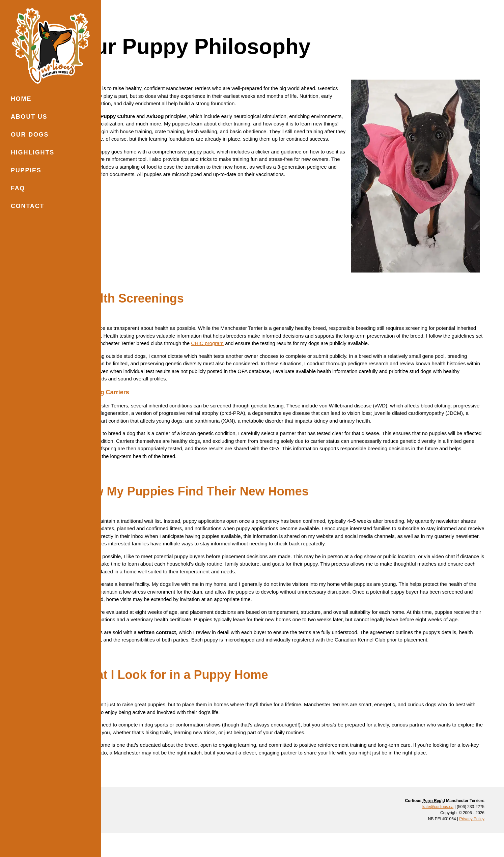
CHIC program (332, 322)
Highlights (33, 152)
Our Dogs (30, 135)
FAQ (18, 188)
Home (21, 99)
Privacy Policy (472, 843)
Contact (27, 206)
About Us (29, 117)
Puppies (26, 170)
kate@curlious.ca (438, 831)
